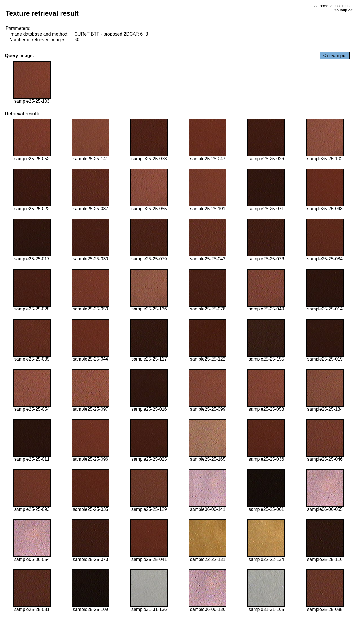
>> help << (344, 10)
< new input (335, 56)
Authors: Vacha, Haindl (333, 6)
